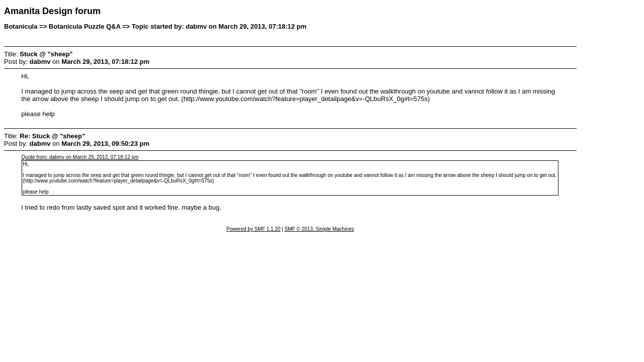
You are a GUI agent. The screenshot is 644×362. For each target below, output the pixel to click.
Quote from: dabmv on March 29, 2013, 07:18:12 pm (80, 157)
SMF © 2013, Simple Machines (319, 229)
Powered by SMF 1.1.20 (253, 229)
